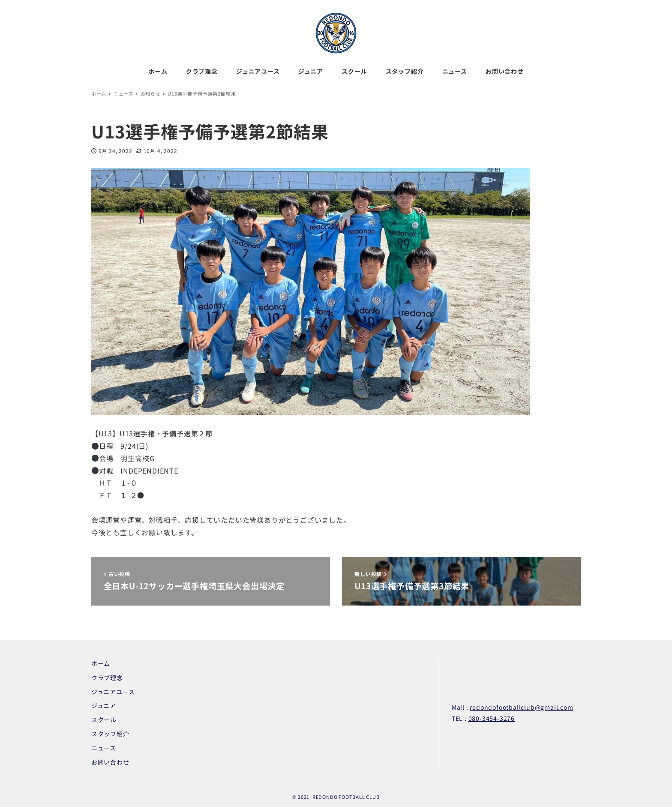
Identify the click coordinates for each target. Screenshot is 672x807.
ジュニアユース (113, 692)
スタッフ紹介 (110, 734)
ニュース (104, 748)
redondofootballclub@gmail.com (521, 707)
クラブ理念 (107, 678)
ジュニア (104, 705)
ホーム (101, 663)
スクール (104, 720)
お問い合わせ (110, 762)
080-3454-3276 (492, 718)
